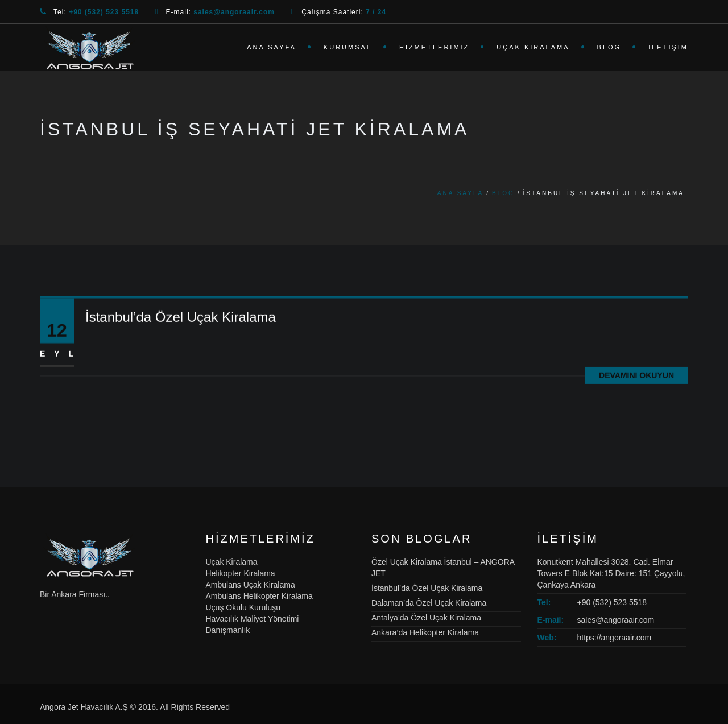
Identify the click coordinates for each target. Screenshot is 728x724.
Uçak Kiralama (533, 47)
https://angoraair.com (615, 638)
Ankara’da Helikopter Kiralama (425, 632)
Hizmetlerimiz (434, 47)
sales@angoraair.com (616, 620)
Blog (609, 47)
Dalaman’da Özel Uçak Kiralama (429, 603)
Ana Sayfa (272, 47)
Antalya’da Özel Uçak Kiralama (426, 618)
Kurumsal (348, 47)
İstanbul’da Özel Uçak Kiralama (181, 319)
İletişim (668, 47)
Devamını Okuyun (636, 377)
